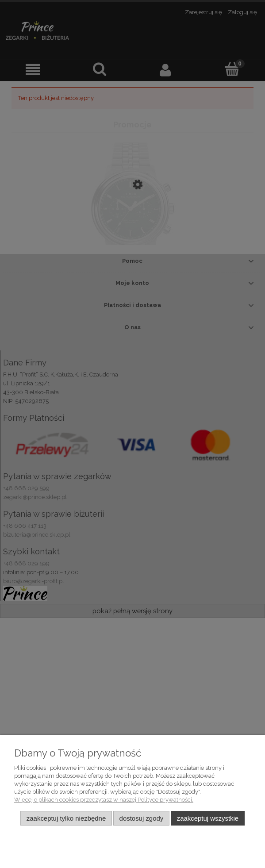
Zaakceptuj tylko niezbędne (66, 818)
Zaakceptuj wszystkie (208, 818)
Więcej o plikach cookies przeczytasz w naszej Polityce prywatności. (104, 800)
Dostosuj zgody (142, 818)
